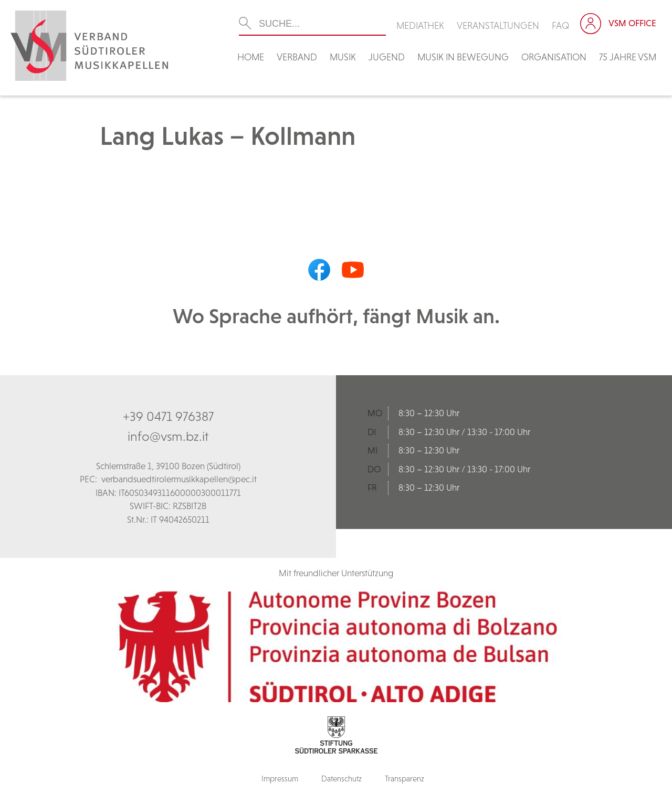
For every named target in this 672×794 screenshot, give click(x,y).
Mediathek (420, 25)
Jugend (387, 57)
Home (251, 57)
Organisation (554, 57)
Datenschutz (342, 779)
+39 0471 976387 (168, 416)
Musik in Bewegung (463, 57)
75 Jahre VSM (628, 57)
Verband (297, 57)
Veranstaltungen (498, 25)
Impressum (280, 779)
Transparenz (405, 779)
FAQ (561, 25)
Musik (343, 57)
